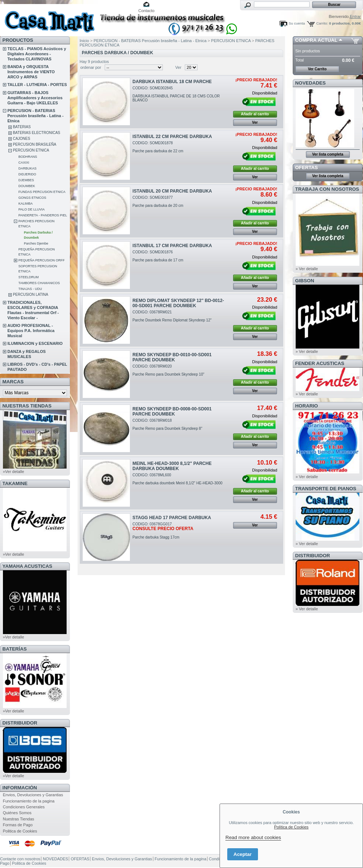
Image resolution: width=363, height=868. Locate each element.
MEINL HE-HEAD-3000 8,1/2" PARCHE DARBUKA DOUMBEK (172, 466)
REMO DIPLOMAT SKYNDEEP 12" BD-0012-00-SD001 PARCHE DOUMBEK (178, 303)
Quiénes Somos (17, 813)
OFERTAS (307, 167)
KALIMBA (25, 204)
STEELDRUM (29, 277)
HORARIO (307, 406)
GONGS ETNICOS (32, 198)
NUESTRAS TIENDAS (27, 406)
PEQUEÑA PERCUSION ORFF (42, 260)
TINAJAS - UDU (30, 289)
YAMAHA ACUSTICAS (27, 566)
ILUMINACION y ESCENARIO (35, 343)
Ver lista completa (328, 154)
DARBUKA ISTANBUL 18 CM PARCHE (172, 82)
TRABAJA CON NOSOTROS (327, 189)
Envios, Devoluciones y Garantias (33, 795)
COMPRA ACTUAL (316, 40)
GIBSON (305, 281)
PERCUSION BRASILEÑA (34, 144)
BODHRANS (28, 157)
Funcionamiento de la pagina (29, 801)
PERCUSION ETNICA (31, 150)
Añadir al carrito (255, 114)
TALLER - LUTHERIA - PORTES (37, 85)
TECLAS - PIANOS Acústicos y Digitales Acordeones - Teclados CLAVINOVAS (37, 54)
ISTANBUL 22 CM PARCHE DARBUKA (172, 137)
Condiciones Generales (24, 807)
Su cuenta (297, 23)
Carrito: (322, 23)
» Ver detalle (307, 269)
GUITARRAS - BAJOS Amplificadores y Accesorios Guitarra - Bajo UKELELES (35, 98)
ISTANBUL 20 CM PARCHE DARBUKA (172, 191)
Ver (178, 67)
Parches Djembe (36, 243)
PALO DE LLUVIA (31, 209)
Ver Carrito (317, 69)
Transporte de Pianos (326, 489)
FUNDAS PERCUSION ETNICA (42, 192)
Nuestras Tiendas (19, 819)
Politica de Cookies (20, 831)
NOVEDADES (311, 83)
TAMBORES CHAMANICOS (39, 283)
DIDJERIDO (27, 174)
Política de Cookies (291, 827)
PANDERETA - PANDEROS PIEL (43, 215)
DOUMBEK (27, 186)
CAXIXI (24, 163)
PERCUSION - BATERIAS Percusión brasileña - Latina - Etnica (35, 116)
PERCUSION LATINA (31, 295)
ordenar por (91, 67)
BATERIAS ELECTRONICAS (36, 133)
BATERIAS (22, 127)
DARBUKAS (27, 168)
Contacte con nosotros (20, 859)
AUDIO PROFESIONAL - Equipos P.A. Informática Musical (31, 331)
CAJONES (21, 139)
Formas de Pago (18, 825)
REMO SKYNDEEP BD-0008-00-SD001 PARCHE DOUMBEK (172, 411)
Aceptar (243, 854)
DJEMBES (26, 180)
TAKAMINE (15, 483)
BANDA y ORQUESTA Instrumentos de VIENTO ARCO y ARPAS (31, 72)
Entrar (355, 16)
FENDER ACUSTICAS (320, 363)
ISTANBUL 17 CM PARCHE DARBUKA (172, 246)
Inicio (85, 41)
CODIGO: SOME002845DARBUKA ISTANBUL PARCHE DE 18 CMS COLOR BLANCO (176, 94)
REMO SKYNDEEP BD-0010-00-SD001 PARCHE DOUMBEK (172, 357)
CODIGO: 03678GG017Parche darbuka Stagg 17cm (163, 531)
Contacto (146, 11)
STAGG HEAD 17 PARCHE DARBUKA (172, 518)
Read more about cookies (253, 837)
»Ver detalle (14, 472)
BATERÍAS (15, 649)
